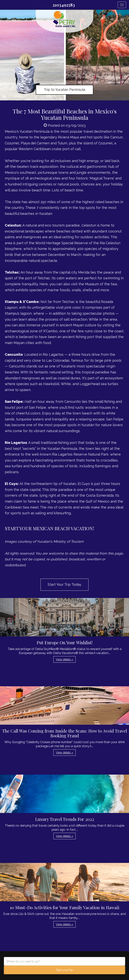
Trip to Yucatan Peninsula (64, 90)
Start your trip (65, 970)
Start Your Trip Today (64, 584)
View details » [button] (64, 659)
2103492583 (64, 5)
